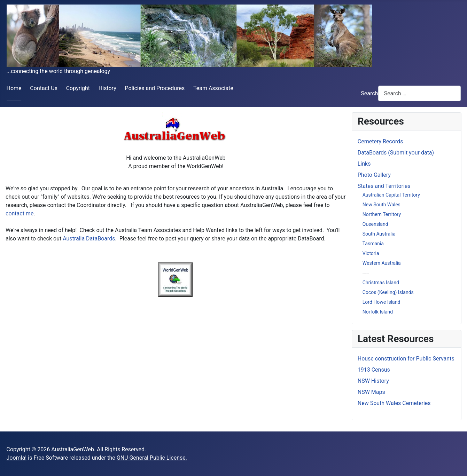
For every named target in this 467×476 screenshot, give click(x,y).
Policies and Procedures (155, 88)
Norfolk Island (378, 312)
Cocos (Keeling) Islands (388, 292)
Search (369, 93)
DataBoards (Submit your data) (396, 153)
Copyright (78, 88)
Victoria (371, 253)
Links (364, 164)
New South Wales (382, 205)
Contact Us (44, 88)
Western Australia (382, 263)
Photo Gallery (374, 175)
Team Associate (213, 88)
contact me (20, 213)
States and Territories (384, 186)
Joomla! (17, 458)
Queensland (375, 224)
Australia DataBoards (89, 239)
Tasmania (373, 244)
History (107, 88)
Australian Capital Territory (391, 195)
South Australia (379, 234)
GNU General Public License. (152, 458)
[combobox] (419, 93)
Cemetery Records (380, 141)
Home (14, 88)
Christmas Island (381, 283)
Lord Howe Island (382, 302)
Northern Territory (382, 214)
